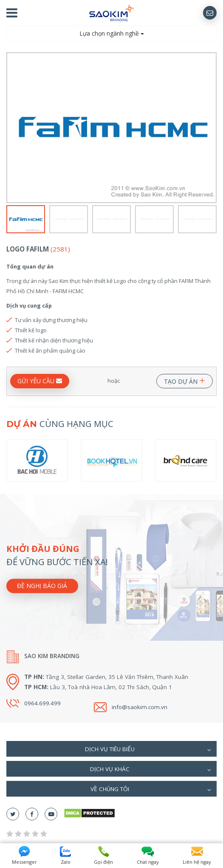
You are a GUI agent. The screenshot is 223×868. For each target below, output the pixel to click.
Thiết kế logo (31, 330)
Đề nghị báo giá (42, 586)
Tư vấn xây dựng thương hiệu (51, 320)
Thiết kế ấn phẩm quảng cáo (50, 351)
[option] (111, 128)
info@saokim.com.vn (140, 707)
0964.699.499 (42, 703)
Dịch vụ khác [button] (151, 770)
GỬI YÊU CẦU (40, 381)
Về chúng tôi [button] (151, 790)
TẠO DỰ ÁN (185, 380)
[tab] (111, 749)
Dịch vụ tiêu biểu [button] (148, 750)
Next (211, 128)
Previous (12, 128)
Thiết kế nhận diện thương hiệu (54, 340)
